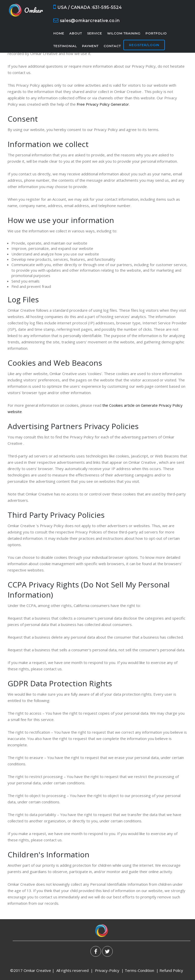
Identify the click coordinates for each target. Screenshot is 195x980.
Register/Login (144, 45)
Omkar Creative (37, 970)
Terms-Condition (139, 970)
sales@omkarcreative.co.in (86, 20)
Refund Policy (172, 970)
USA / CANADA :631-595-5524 (87, 7)
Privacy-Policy (107, 970)
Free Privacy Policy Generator (103, 104)
